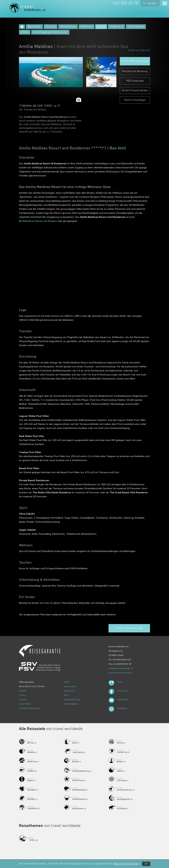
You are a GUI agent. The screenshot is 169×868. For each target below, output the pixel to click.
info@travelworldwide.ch (121, 668)
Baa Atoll (118, 148)
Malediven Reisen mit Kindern (40, 221)
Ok (146, 864)
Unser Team (25, 704)
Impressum (69, 691)
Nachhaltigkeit (71, 704)
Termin (22, 695)
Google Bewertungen (30, 708)
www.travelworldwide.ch (121, 673)
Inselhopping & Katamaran (50, 32)
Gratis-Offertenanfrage (135, 61)
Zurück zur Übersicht (139, 50)
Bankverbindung (72, 699)
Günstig (51, 27)
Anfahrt (23, 699)
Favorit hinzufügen (135, 100)
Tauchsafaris (136, 27)
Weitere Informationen (126, 864)
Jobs (66, 695)
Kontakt (23, 691)
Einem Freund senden (135, 91)
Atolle (25, 32)
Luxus (101, 27)
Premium (87, 27)
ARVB (67, 682)
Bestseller (34, 27)
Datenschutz (70, 686)
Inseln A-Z (116, 27)
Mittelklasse (68, 27)
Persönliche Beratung (135, 71)
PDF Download (135, 81)
